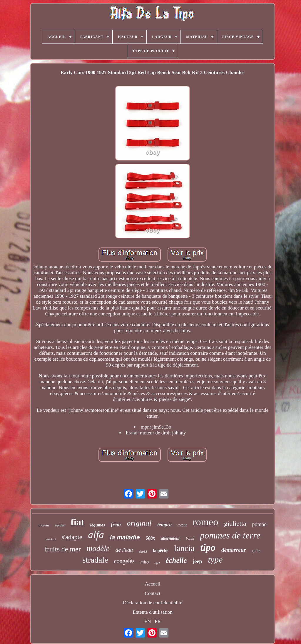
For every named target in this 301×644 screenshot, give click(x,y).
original (139, 523)
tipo (208, 548)
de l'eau (124, 550)
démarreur (234, 550)
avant (182, 525)
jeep (197, 561)
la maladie (125, 537)
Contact (153, 593)
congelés (124, 561)
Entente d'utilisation (153, 612)
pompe (259, 524)
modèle (98, 548)
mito (145, 562)
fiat (77, 522)
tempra (164, 525)
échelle (176, 560)
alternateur (171, 538)
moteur (44, 525)
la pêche (160, 551)
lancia (184, 548)
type (215, 559)
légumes (97, 525)
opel (157, 563)
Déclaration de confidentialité (153, 603)
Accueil (153, 584)
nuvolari (50, 539)
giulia (256, 551)
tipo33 (143, 551)
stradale (95, 560)
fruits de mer (63, 549)
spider (60, 525)
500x (150, 538)
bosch (190, 538)
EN (148, 622)
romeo (205, 522)
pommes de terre (230, 535)
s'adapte (72, 537)
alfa (96, 535)
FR (158, 622)
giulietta (235, 524)
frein (116, 525)
